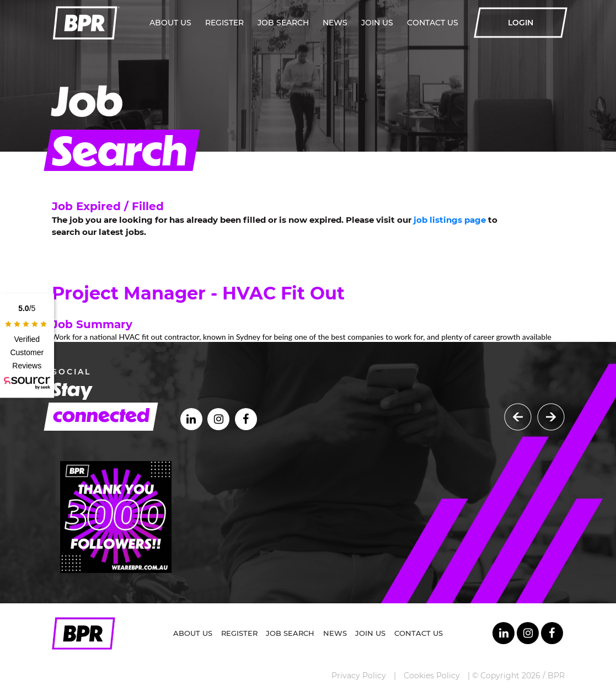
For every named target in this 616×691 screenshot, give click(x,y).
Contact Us (433, 23)
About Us (170, 23)
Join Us (377, 23)
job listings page (450, 220)
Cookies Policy (432, 676)
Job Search (283, 23)
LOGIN (521, 23)
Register (224, 23)
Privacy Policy (359, 676)
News (335, 23)
